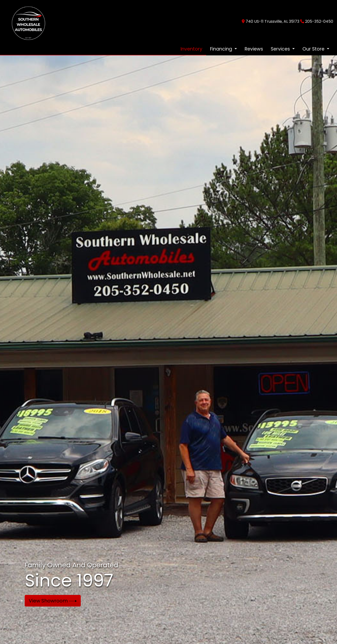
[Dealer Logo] (26, 21)
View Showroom (53, 601)
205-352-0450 (319, 21)
